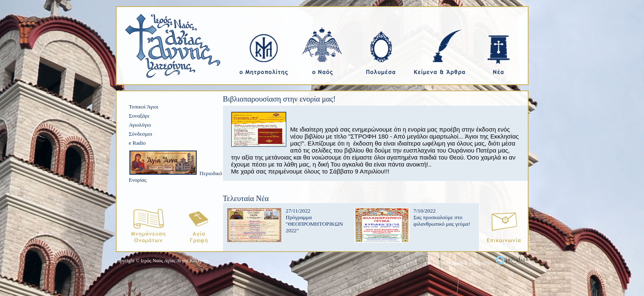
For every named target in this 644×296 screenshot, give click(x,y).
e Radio (137, 143)
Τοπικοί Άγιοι (144, 107)
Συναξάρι (139, 116)
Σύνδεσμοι (141, 134)
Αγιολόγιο (140, 125)
